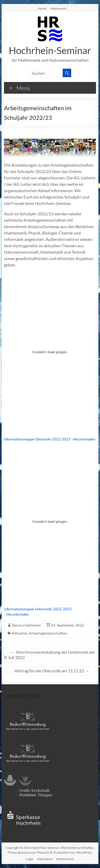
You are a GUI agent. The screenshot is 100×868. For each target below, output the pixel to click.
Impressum (59, 8)
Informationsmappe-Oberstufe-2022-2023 (37, 439)
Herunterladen (84, 439)
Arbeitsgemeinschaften (48, 633)
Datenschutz (65, 859)
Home (42, 8)
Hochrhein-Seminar (50, 50)
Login (30, 859)
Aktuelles (19, 633)
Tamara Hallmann (26, 625)
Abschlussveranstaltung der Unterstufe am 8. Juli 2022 (49, 655)
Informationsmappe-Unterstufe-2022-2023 (38, 609)
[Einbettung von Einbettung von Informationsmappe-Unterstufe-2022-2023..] (50, 522)
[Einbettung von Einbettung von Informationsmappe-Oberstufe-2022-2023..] (50, 352)
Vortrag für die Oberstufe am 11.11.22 (52, 671)
